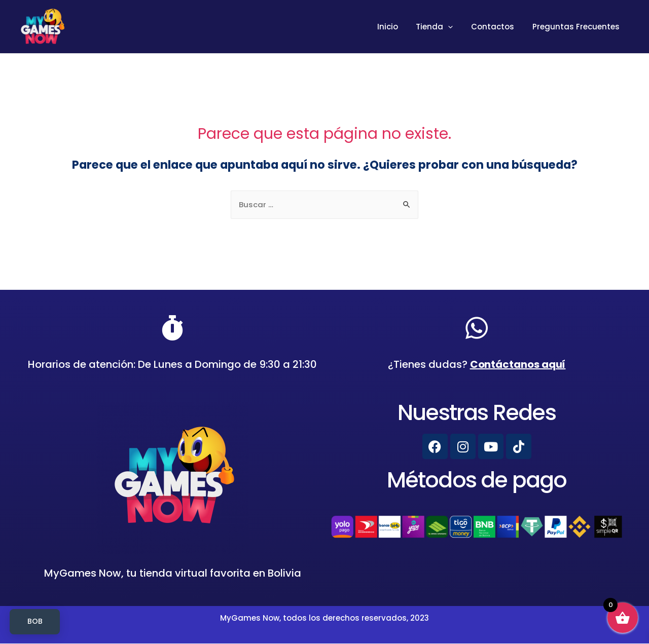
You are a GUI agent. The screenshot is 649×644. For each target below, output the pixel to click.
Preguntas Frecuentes (578, 27)
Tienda (442, 27)
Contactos (497, 27)
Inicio (398, 27)
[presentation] (456, 27)
